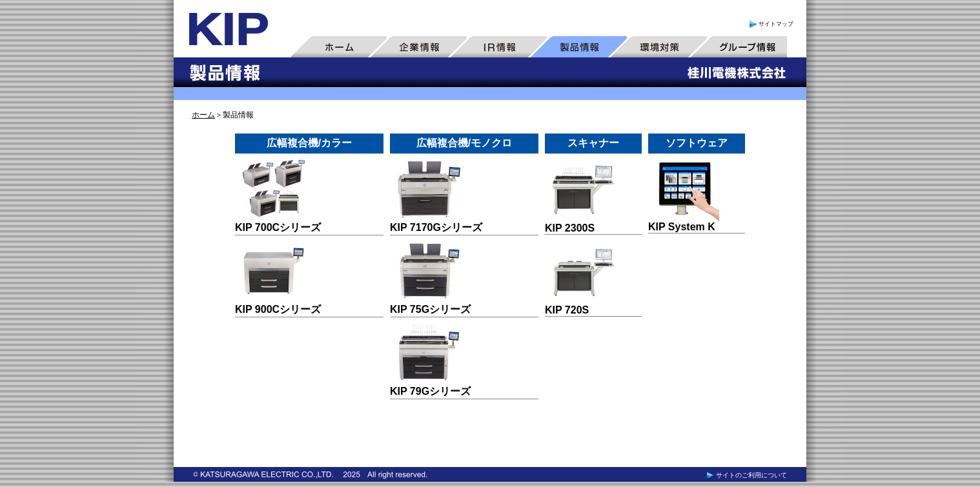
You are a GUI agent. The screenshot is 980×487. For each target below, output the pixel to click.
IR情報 (498, 46)
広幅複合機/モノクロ (464, 143)
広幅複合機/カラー (309, 143)
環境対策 (658, 46)
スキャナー (593, 143)
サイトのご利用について (746, 475)
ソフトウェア (697, 143)
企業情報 (418, 46)
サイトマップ (771, 24)
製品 (578, 46)
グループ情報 (739, 46)
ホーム (338, 46)
